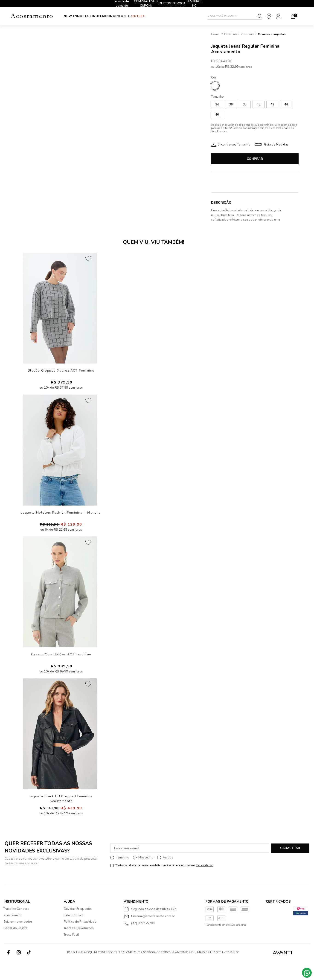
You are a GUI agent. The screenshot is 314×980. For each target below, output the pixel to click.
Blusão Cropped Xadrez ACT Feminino (61, 374)
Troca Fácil (71, 953)
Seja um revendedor (18, 940)
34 (217, 105)
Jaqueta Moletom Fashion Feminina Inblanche (61, 520)
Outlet (156, 16)
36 (231, 105)
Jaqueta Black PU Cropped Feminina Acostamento (61, 816)
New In (70, 16)
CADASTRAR (290, 867)
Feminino (116, 16)
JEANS (215, 86)
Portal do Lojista (15, 947)
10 (218, 67)
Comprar (255, 159)
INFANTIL (137, 16)
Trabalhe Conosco (16, 928)
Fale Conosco (74, 934)
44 (286, 105)
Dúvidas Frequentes (78, 928)
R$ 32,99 (232, 67)
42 (272, 105)
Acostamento (13, 934)
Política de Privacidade (80, 940)
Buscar (260, 16)
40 (259, 105)
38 (245, 105)
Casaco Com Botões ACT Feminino (61, 667)
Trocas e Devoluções (79, 947)
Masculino (92, 16)
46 (217, 115)
